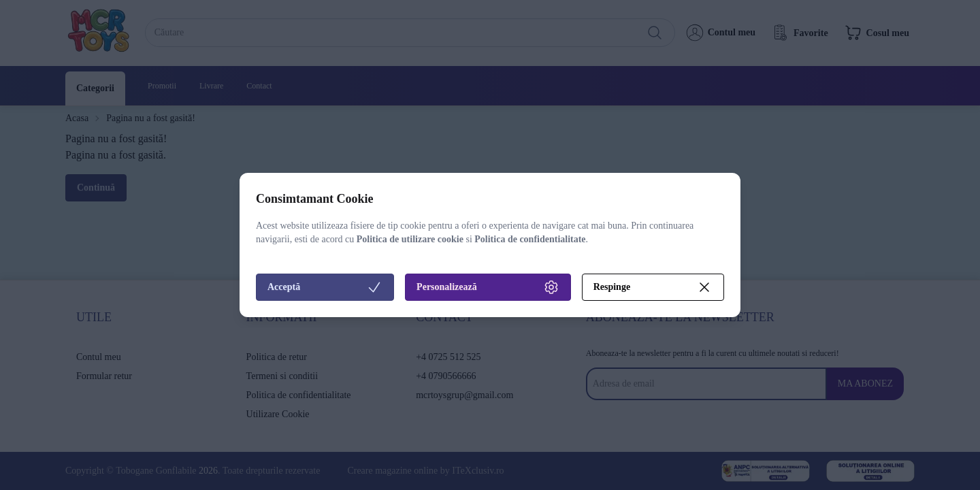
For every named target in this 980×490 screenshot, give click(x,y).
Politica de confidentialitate (530, 239)
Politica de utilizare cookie (410, 239)
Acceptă (325, 287)
